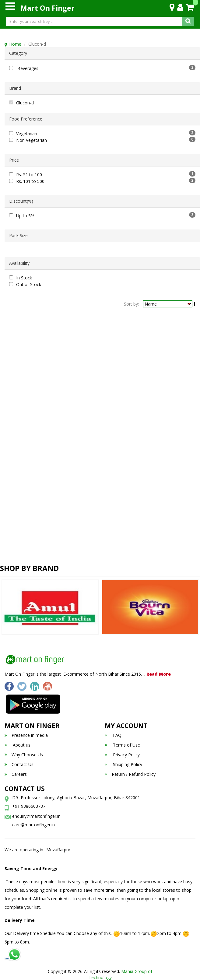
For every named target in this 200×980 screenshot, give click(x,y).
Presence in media (26, 735)
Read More (159, 674)
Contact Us (19, 764)
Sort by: (131, 304)
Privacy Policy (122, 755)
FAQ (113, 735)
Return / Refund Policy (130, 774)
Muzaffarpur (58, 850)
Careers (16, 774)
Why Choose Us (24, 755)
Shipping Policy (123, 764)
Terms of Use (122, 745)
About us (18, 745)
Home (15, 44)
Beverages (28, 68)
